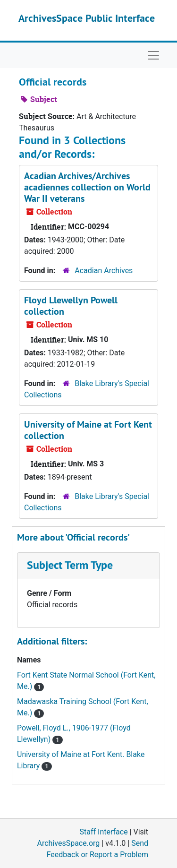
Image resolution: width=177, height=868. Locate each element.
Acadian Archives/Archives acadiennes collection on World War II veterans (87, 187)
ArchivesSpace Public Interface (87, 18)
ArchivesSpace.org (68, 843)
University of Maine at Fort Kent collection (88, 430)
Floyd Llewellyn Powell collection (71, 306)
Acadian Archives (104, 271)
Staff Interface (104, 832)
